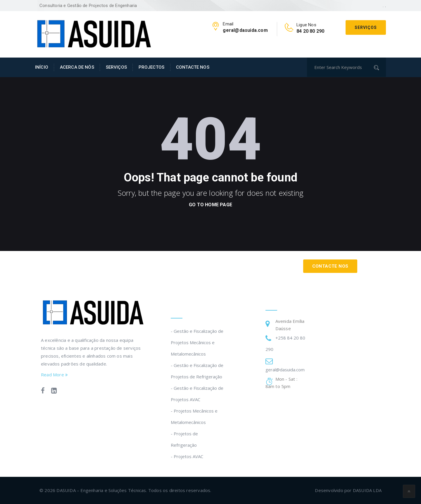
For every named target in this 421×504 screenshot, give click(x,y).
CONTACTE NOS (193, 67)
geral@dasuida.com (285, 370)
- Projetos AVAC (187, 456)
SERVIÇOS (116, 67)
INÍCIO (42, 67)
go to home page (210, 205)
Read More (54, 375)
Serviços (366, 27)
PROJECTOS (151, 67)
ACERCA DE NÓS (77, 67)
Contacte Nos (330, 266)
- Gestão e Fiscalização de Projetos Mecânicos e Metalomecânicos (197, 342)
